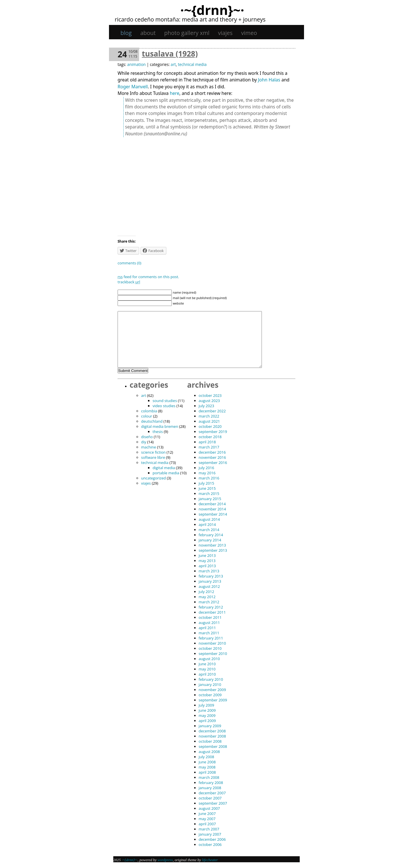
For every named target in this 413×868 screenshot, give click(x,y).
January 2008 (210, 788)
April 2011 (207, 628)
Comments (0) (129, 263)
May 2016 (207, 473)
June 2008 (207, 762)
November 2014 (212, 509)
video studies (164, 406)
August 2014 (209, 519)
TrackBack (129, 282)
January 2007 (210, 834)
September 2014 (213, 514)
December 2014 (212, 504)
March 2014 (209, 530)
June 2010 (207, 664)
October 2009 (210, 695)
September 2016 (213, 463)
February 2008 (211, 783)
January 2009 (210, 726)
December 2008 (212, 731)
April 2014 (207, 524)
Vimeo (249, 33)
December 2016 (212, 452)
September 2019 (213, 432)
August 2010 (209, 659)
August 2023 (209, 401)
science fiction (153, 452)
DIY (144, 442)
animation (136, 64)
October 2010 (210, 648)
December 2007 (212, 793)
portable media (166, 473)
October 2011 (210, 617)
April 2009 (207, 721)
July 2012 (206, 592)
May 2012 (207, 597)
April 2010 (207, 674)
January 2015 (210, 499)
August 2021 (209, 421)
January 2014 (210, 540)
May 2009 (207, 715)
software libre (153, 457)
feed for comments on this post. (148, 277)
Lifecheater (210, 860)
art (173, 64)
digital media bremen (160, 426)
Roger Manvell (133, 87)
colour (147, 416)
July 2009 (206, 705)
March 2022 (209, 416)
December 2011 (212, 612)
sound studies (165, 401)
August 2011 (209, 623)
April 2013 (207, 566)
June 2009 (207, 710)
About (148, 33)
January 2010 (210, 684)
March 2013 (209, 571)
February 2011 (211, 638)
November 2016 (212, 457)
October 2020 (210, 426)
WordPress (165, 860)
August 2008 (209, 752)
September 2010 (213, 654)
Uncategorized (153, 478)
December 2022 (212, 411)
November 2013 (212, 545)
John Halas (269, 80)
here (175, 93)
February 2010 (211, 679)
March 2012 (209, 602)
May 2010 (207, 669)
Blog (126, 33)
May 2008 (207, 767)
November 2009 (212, 690)
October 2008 (210, 741)
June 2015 (207, 488)
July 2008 (206, 757)
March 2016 (209, 478)
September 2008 (213, 746)
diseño (147, 437)
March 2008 (209, 777)
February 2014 (211, 535)
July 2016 (206, 468)
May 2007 (207, 819)
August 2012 (209, 586)
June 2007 (207, 814)
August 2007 (209, 808)
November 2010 (212, 643)
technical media (192, 64)
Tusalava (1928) (170, 54)
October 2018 (210, 437)
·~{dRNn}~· (212, 10)
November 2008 (212, 736)
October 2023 (210, 395)
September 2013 (213, 550)
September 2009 (213, 700)
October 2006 (210, 844)
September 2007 (213, 803)
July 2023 (206, 406)
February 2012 (211, 607)
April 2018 (207, 442)
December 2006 (212, 839)
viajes (225, 33)
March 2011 (209, 633)
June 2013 (207, 555)
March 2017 (209, 447)
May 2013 (207, 561)
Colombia (149, 411)
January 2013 (210, 581)
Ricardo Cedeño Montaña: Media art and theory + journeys (190, 19)
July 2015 (206, 483)
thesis (158, 432)
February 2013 (211, 576)
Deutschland (152, 421)
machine (149, 447)
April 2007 (207, 824)
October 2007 (210, 798)
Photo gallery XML (187, 33)
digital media (164, 468)
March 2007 (209, 829)
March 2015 (209, 494)
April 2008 (207, 772)
